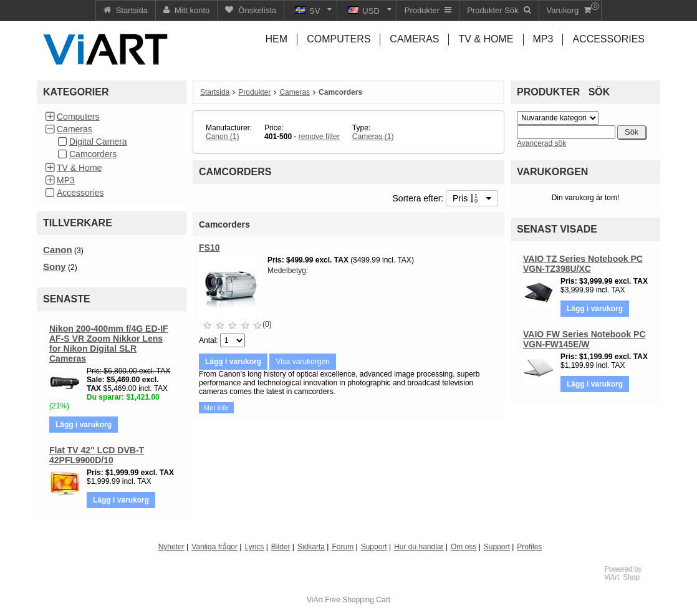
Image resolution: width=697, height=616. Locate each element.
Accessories (80, 193)
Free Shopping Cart (358, 600)
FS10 (209, 248)
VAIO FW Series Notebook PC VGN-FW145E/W (584, 339)
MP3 (66, 180)
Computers (78, 117)
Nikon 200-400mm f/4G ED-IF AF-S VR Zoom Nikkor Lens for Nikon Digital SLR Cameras (109, 344)
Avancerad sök (541, 143)
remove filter (319, 137)
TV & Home (79, 168)
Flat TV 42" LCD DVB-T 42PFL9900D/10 (97, 455)
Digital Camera (98, 142)
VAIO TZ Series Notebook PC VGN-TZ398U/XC (583, 264)
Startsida (215, 92)
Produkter (254, 92)
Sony (55, 267)
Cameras (75, 129)
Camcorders (93, 154)
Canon (58, 250)
